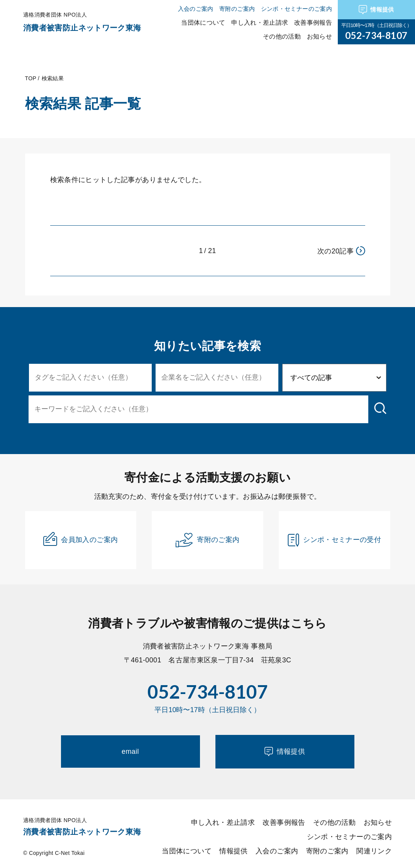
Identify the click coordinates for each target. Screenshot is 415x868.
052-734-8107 (376, 35)
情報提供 (376, 10)
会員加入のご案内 (80, 539)
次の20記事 (341, 251)
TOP (31, 78)
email (130, 751)
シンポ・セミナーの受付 (334, 540)
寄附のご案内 (207, 540)
